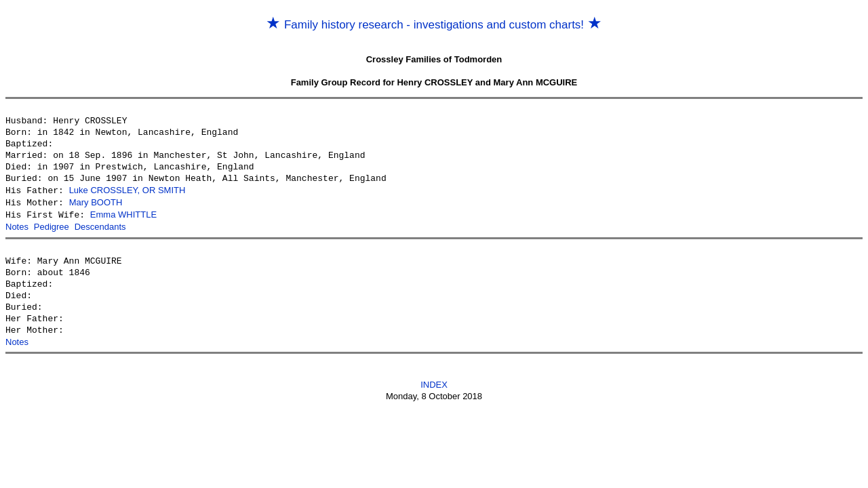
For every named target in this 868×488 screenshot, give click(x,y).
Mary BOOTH (96, 202)
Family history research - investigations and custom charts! (434, 25)
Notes (17, 225)
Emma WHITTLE (123, 213)
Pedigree (52, 225)
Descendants (100, 225)
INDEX (434, 382)
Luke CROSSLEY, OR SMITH (127, 190)
